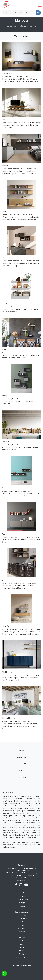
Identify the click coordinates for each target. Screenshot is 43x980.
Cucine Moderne (21, 912)
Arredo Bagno (21, 957)
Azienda (21, 893)
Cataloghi (21, 903)
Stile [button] (22, 771)
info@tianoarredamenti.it (24, 875)
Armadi (22, 925)
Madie (22, 954)
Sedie (22, 947)
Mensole (33, 27)
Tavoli (21, 944)
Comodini (22, 932)
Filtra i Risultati (22, 36)
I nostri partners (21, 899)
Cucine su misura (21, 918)
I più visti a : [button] (21, 777)
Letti (22, 922)
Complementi (24, 27)
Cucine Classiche (22, 915)
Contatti (22, 906)
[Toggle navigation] (40, 5)
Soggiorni (22, 937)
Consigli (21, 896)
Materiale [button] (22, 764)
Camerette (21, 928)
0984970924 (23, 878)
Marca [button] (22, 750)
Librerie (22, 951)
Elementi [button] (21, 757)
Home (21, 25)
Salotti (22, 941)
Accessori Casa (12, 27)
